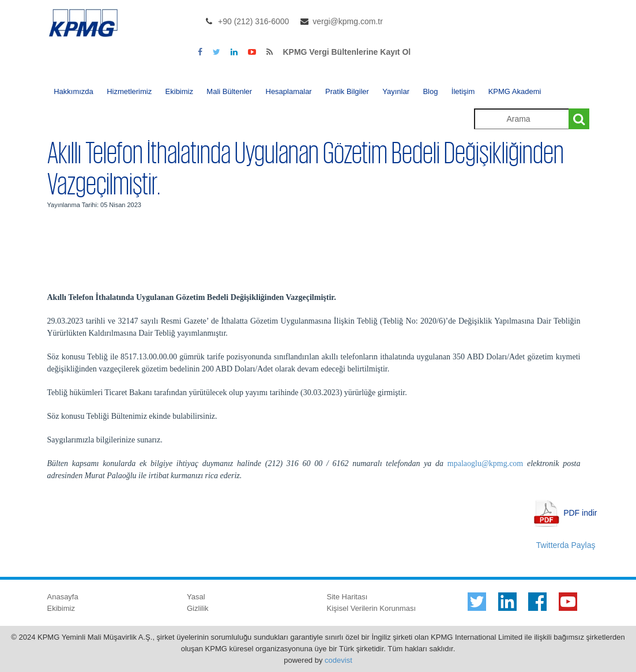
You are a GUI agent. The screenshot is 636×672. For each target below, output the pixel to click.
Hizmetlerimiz (129, 91)
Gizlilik (198, 608)
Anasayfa (63, 597)
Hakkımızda (74, 91)
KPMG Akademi (515, 91)
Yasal (196, 597)
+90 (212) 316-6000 (253, 21)
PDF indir (580, 512)
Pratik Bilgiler (347, 91)
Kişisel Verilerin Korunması (372, 608)
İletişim (463, 91)
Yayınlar (396, 91)
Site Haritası (347, 597)
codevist (338, 660)
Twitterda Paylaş (566, 545)
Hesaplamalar (289, 91)
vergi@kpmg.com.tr (348, 21)
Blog (430, 91)
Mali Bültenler (229, 91)
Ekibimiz (179, 91)
